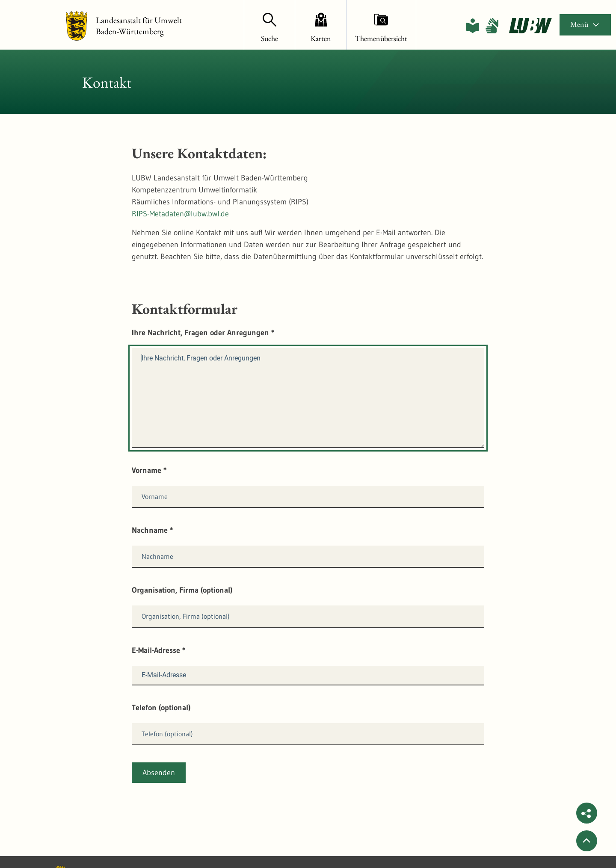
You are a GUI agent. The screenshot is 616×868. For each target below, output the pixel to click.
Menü (585, 24)
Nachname (153, 530)
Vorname (149, 470)
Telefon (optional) (161, 708)
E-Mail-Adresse (159, 650)
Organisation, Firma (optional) (182, 590)
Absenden (159, 773)
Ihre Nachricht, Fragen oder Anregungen (203, 333)
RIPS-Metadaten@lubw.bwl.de (180, 214)
